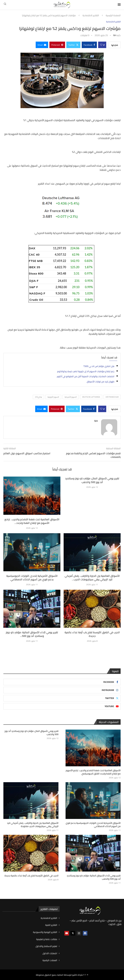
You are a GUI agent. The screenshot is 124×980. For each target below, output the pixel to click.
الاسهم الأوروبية (53, 397)
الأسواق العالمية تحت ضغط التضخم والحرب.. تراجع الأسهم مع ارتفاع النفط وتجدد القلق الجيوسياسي (93, 772)
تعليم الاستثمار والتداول (46, 946)
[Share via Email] (42, 45)
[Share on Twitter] (73, 45)
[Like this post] (101, 45)
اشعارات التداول (50, 953)
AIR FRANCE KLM (112, 397)
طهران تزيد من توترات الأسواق (101, 382)
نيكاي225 (38, 397)
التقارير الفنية (51, 925)
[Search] (5, 5)
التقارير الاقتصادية (91, 16)
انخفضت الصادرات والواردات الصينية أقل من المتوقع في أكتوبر (86, 376)
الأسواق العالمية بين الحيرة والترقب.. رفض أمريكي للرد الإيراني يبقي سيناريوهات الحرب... (92, 578)
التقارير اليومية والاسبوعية (45, 932)
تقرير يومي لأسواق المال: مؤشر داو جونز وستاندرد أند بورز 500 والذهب (92, 480)
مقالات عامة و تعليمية (47, 939)
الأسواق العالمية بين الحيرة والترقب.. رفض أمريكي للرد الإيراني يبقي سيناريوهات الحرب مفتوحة (33, 825)
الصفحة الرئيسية (113, 16)
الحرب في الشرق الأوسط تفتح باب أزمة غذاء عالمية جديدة (92, 634)
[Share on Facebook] (89, 45)
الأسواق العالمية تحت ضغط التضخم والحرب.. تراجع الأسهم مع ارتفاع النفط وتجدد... (32, 521)
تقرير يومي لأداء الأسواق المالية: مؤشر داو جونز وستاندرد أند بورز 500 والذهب (94, 877)
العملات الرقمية (50, 960)
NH (115, 35)
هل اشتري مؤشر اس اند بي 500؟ (99, 366)
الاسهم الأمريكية (71, 397)
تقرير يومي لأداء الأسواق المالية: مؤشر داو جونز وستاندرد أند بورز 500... (32, 634)
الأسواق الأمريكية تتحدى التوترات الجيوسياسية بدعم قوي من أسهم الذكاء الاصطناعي (32, 578)
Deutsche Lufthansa (91, 397)
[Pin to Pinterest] (57, 45)
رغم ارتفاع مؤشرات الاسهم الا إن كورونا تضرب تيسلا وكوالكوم (86, 371)
